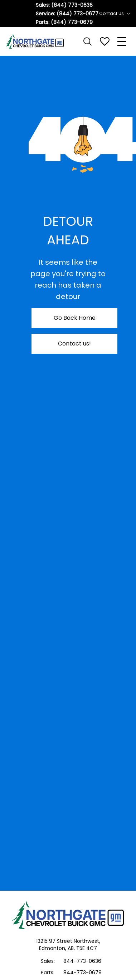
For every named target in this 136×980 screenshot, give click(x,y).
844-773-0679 (82, 972)
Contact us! (74, 344)
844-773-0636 (82, 961)
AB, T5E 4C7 (82, 948)
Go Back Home (75, 318)
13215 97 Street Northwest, (68, 941)
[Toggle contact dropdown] (128, 14)
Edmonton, (53, 948)
